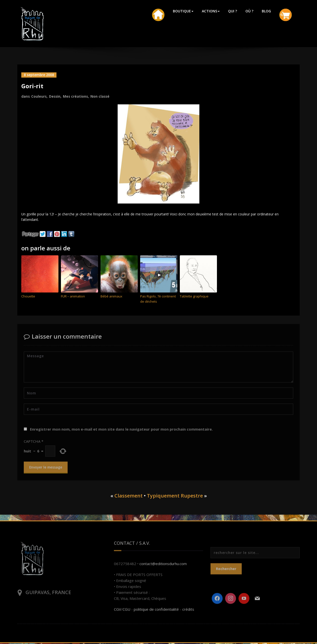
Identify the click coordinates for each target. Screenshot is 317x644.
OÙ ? (249, 11)
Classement (129, 497)
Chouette (28, 297)
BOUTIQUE (183, 11)
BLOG (266, 11)
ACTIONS (211, 11)
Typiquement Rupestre (175, 497)
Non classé (101, 96)
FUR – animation (73, 297)
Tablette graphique (194, 297)
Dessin (55, 96)
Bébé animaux (111, 297)
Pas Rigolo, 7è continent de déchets (158, 300)
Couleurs (39, 96)
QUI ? (233, 11)
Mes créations (76, 96)
